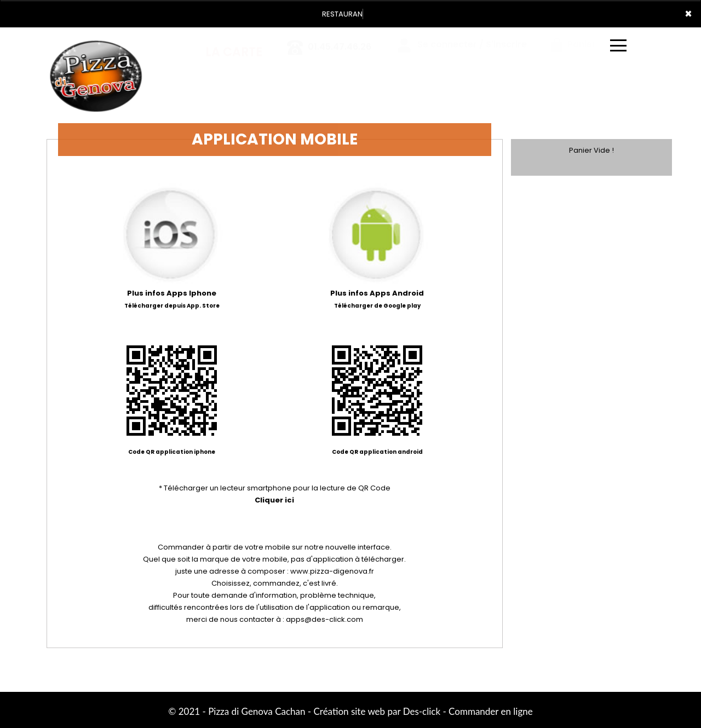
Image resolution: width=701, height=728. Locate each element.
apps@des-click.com (324, 619)
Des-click (422, 711)
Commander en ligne (491, 711)
